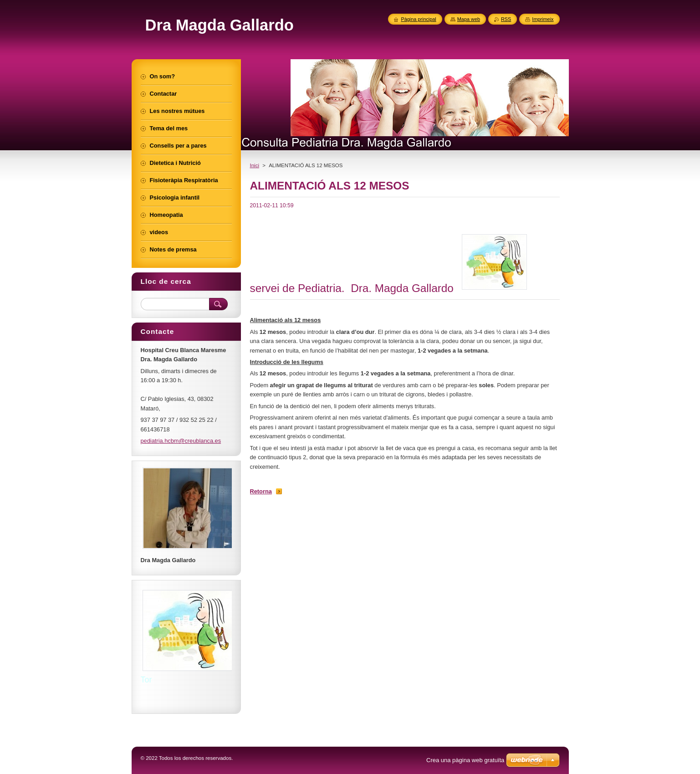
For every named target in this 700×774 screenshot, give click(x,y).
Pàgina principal (418, 19)
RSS (506, 19)
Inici (255, 165)
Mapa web (469, 19)
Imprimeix (543, 19)
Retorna (261, 491)
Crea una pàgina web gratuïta (465, 760)
